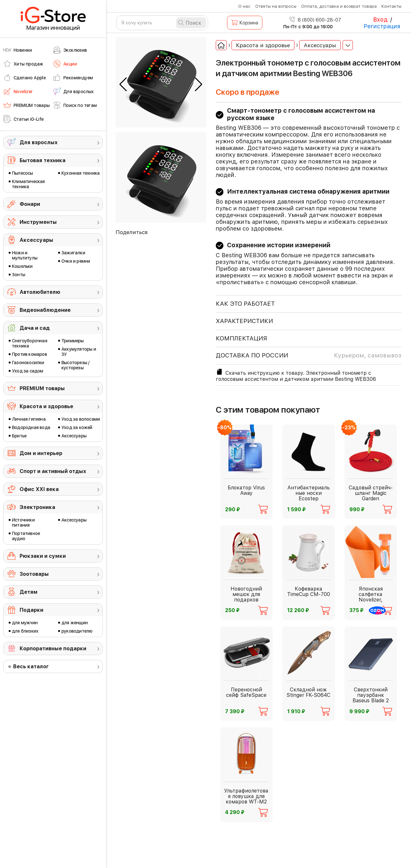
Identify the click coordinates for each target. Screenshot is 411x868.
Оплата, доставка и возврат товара (339, 6)
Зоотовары (34, 574)
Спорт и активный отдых (53, 471)
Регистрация (382, 26)
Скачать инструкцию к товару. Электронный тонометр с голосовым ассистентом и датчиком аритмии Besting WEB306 (296, 375)
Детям (29, 592)
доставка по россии (309, 355)
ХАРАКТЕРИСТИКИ (244, 321)
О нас (244, 6)
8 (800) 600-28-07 (315, 20)
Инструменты (38, 222)
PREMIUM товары (42, 388)
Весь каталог (31, 666)
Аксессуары (36, 240)
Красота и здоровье (46, 406)
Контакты (391, 6)
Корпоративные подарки (53, 649)
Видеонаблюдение (45, 310)
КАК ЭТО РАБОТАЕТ (245, 304)
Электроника (37, 507)
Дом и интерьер (41, 453)
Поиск (193, 23)
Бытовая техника (43, 160)
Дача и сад (35, 328)
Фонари (30, 204)
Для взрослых (39, 142)
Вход (380, 19)
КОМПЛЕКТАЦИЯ (241, 338)
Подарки (31, 610)
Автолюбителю (40, 292)
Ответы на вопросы (276, 6)
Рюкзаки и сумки (43, 556)
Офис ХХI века (39, 489)
